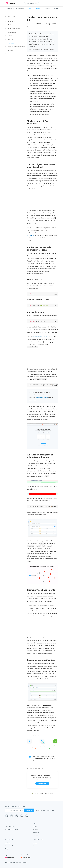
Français (38, 8)
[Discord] (55, 8)
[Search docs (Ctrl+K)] (31, 3)
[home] (11, 3)
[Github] (53, 8)
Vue (30, 8)
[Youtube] (57, 8)
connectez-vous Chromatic (41, 337)
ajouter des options (42, 397)
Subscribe (29, 810)
